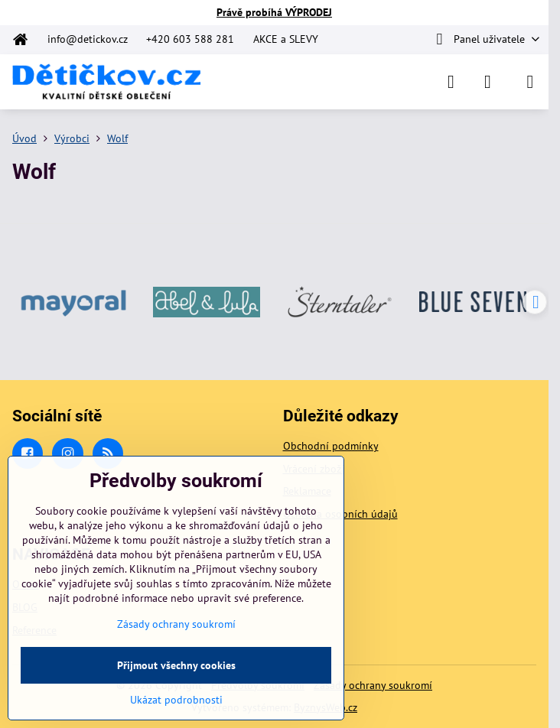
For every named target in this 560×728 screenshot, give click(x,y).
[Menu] (530, 82)
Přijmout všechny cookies (176, 665)
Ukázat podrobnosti (176, 700)
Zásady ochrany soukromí (373, 685)
